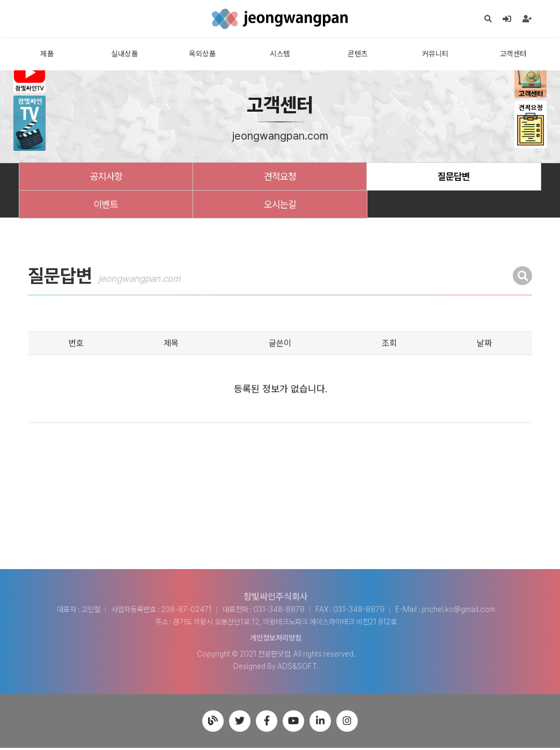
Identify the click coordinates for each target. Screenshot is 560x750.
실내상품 (124, 55)
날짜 (484, 371)
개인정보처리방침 (276, 640)
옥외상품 (202, 55)
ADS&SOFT (297, 668)
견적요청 (280, 177)
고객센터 (513, 55)
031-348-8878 (279, 611)
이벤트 (106, 206)
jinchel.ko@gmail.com (458, 611)
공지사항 (106, 177)
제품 (47, 55)
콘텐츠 (358, 55)
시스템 (280, 55)
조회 (389, 371)
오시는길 (280, 206)
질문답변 (454, 177)
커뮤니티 (436, 55)
